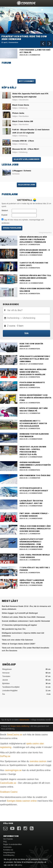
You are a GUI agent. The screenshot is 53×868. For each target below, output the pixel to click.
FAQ (5, 842)
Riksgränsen (26, 669)
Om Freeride (8, 839)
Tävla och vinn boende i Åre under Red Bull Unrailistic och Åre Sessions (35, 529)
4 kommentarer (35, 493)
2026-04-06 (23, 470)
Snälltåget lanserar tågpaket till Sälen (32, 581)
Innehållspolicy (9, 855)
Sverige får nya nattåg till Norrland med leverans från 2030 (35, 278)
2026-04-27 (23, 245)
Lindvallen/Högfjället (26, 691)
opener (4, 3)
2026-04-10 (23, 428)
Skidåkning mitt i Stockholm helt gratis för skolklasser (33, 423)
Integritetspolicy (45, 232)
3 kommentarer (35, 518)
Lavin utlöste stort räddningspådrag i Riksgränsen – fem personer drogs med (31, 543)
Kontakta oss (8, 850)
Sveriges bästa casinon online (22, 801)
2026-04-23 (23, 268)
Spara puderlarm (12, 228)
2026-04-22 (23, 283)
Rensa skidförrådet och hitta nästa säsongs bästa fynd (35, 398)
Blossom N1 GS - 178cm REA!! (26, 149)
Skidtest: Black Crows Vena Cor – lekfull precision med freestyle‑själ (33, 451)
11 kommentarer (36, 283)
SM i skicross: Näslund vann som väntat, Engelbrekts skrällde (33, 372)
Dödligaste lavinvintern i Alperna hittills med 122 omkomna (35, 359)
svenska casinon (38, 761)
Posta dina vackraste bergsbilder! (32, 384)
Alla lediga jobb (27, 185)
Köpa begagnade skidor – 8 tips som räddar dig (35, 251)
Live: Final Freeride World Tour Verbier (35, 556)
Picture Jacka (18, 113)
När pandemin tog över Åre (35, 475)
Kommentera (34, 245)
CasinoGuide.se (8, 783)
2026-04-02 (23, 506)
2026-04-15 (23, 388)
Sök (26, 333)
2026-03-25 (23, 549)
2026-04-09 (23, 439)
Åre (26, 694)
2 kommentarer (35, 255)
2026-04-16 (23, 377)
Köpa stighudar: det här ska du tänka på (34, 409)
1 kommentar (34, 55)
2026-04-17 (23, 364)
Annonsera (7, 847)
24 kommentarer (36, 364)
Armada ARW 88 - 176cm (23, 141)
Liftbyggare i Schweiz (22, 171)
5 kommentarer (35, 549)
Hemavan (26, 673)
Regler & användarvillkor (13, 844)
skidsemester (24, 720)
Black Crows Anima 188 (23, 121)
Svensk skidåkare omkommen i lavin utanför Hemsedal (35, 465)
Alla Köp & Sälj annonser (27, 159)
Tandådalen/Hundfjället (26, 687)
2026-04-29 (23, 55)
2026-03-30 (23, 518)
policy (20, 865)
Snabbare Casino (9, 792)
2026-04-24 (23, 255)
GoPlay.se (5, 756)
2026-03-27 (23, 534)
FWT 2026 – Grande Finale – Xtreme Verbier (34, 515)
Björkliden (26, 683)
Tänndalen (26, 676)
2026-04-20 (23, 294)
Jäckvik (26, 680)
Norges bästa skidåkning (20, 726)
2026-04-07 (23, 457)
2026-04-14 (23, 403)
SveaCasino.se (15, 735)
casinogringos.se (13, 770)
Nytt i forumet (26, 81)
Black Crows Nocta (21, 105)
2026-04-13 (23, 413)
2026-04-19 (23, 349)
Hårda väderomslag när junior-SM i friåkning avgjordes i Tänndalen (33, 239)
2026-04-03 (23, 493)
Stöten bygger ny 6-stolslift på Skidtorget (34, 489)
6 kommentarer (35, 457)
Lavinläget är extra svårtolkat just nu (31, 502)
